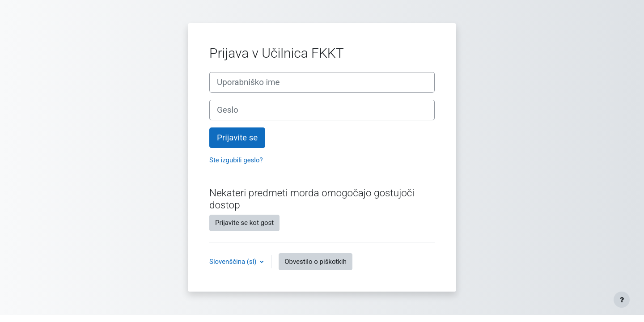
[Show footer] (622, 300)
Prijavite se (237, 138)
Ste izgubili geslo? (236, 160)
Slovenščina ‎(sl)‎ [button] (234, 262)
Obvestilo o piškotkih (316, 262)
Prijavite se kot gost (244, 223)
